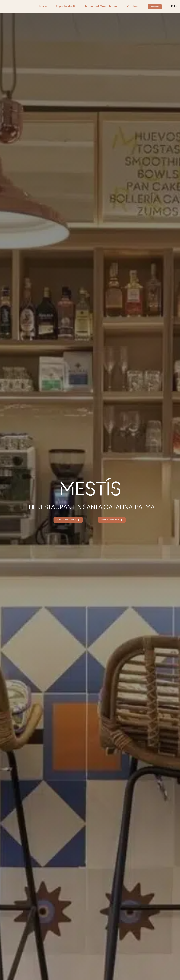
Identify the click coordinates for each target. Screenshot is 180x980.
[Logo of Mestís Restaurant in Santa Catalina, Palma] (18, 3)
